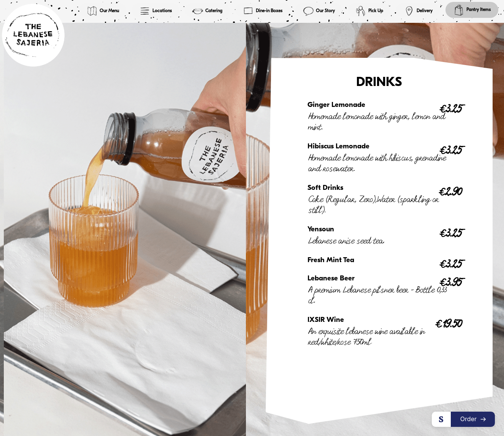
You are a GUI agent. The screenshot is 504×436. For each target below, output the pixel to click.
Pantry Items (472, 10)
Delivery (418, 11)
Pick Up (369, 11)
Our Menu (103, 11)
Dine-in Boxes (262, 11)
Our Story (319, 11)
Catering (207, 11)
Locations (155, 11)
